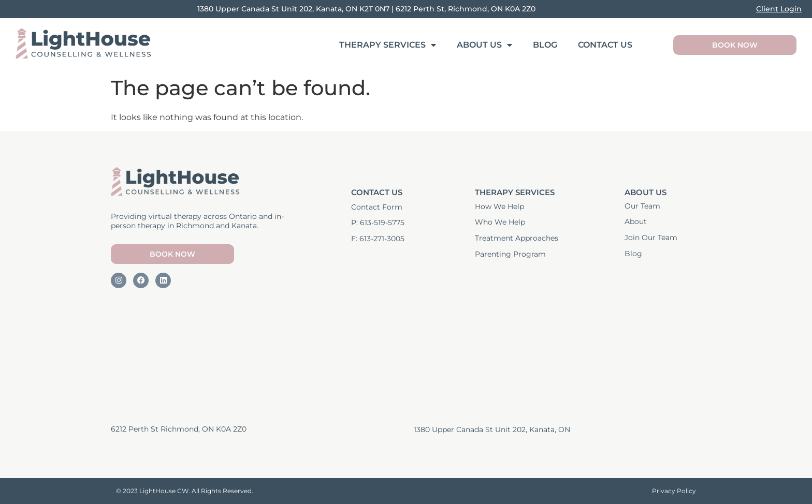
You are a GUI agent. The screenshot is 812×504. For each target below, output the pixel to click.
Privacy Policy (674, 491)
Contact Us (605, 45)
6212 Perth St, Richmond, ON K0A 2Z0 (466, 9)
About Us (484, 45)
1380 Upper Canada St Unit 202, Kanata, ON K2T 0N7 (293, 9)
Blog (545, 45)
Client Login (779, 9)
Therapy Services (388, 45)
